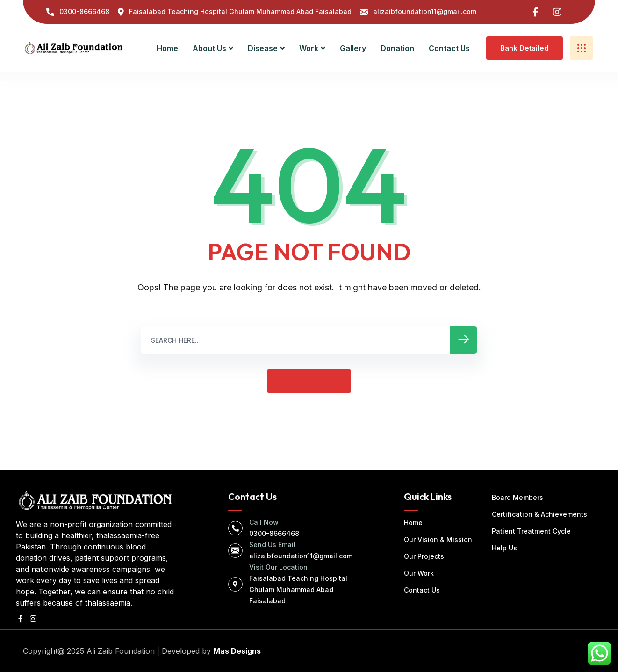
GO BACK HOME (309, 381)
